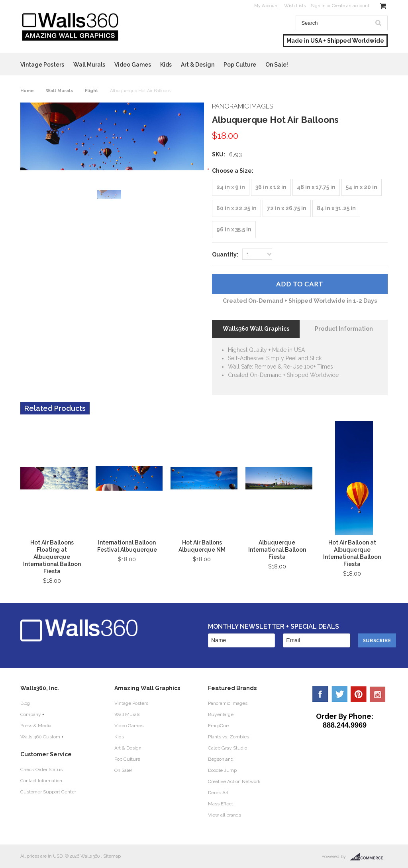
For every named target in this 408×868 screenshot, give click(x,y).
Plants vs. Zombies (229, 737)
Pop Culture (240, 65)
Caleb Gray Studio (228, 748)
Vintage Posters (42, 65)
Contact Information (41, 781)
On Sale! (277, 65)
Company (31, 714)
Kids (166, 65)
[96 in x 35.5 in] (234, 230)
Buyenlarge (221, 714)
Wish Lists (295, 6)
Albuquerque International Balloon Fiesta (277, 550)
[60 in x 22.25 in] (236, 208)
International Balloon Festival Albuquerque (127, 546)
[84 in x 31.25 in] (336, 208)
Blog (25, 703)
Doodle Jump (222, 770)
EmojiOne (218, 726)
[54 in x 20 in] (362, 187)
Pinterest (359, 694)
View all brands (225, 815)
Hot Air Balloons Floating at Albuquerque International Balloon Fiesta (52, 557)
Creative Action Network (234, 781)
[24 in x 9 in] (231, 187)
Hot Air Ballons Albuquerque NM (202, 546)
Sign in (318, 6)
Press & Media (36, 726)
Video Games (133, 65)
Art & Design (198, 65)
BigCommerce (369, 857)
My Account (267, 6)
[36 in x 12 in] (271, 187)
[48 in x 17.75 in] (316, 187)
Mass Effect (221, 804)
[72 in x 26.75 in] (287, 208)
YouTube (378, 694)
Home (27, 91)
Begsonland (221, 759)
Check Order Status (41, 769)
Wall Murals (89, 65)
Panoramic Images (228, 703)
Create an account (351, 6)
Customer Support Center (48, 792)
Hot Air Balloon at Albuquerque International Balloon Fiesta (352, 553)
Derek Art (218, 793)
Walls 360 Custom (40, 737)
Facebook (320, 694)
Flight (91, 91)
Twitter (339, 694)
